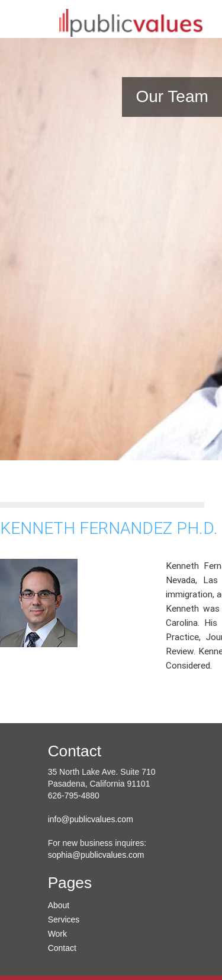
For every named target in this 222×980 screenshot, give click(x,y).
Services (64, 919)
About (59, 905)
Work (57, 934)
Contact (62, 948)
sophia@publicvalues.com (96, 855)
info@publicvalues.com (91, 819)
